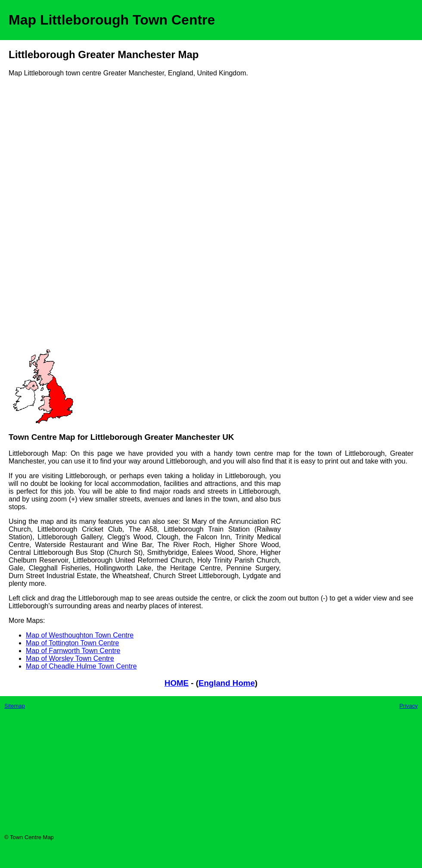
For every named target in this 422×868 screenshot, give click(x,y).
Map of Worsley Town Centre (70, 658)
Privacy (408, 706)
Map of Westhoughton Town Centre (80, 635)
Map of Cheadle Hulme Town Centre (81, 666)
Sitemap (15, 706)
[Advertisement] (43, 216)
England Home (227, 683)
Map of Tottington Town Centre (72, 643)
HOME (177, 683)
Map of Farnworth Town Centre (73, 651)
